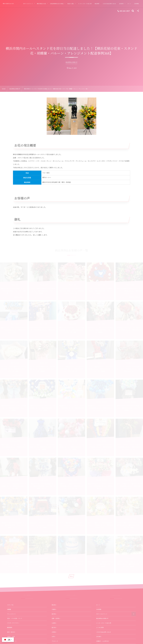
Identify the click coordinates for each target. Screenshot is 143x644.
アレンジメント (11, 614)
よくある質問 (100, 627)
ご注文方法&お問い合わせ (104, 632)
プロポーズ (55, 641)
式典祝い (54, 632)
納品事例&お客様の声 (102, 618)
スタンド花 (10, 605)
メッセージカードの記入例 (104, 623)
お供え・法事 (11, 637)
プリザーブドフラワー (13, 623)
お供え (54, 637)
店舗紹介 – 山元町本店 (102, 641)
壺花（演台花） (12, 632)
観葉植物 (10, 627)
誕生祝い (54, 627)
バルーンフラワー (12, 641)
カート (98, 605)
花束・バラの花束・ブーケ (15, 618)
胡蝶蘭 (9, 609)
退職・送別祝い (56, 618)
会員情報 (99, 609)
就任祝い (54, 614)
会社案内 (99, 637)
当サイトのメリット (102, 614)
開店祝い (54, 605)
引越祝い (54, 609)
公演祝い (54, 623)
